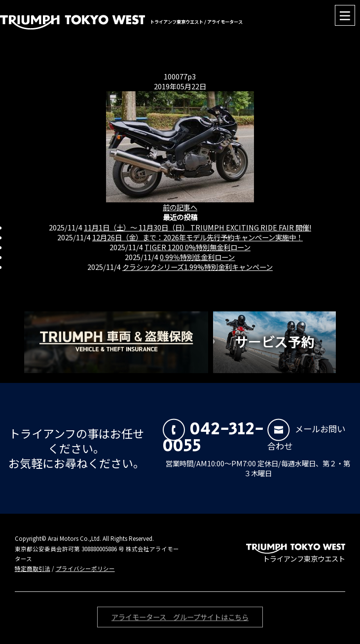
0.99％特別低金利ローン (197, 257)
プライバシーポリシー (85, 568)
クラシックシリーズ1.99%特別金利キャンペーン (198, 267)
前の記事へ (180, 207)
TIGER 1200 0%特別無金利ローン (198, 247)
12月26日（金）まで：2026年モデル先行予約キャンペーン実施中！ (198, 237)
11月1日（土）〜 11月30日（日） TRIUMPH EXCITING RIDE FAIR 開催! (198, 227)
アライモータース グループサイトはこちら (180, 618)
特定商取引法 (33, 568)
